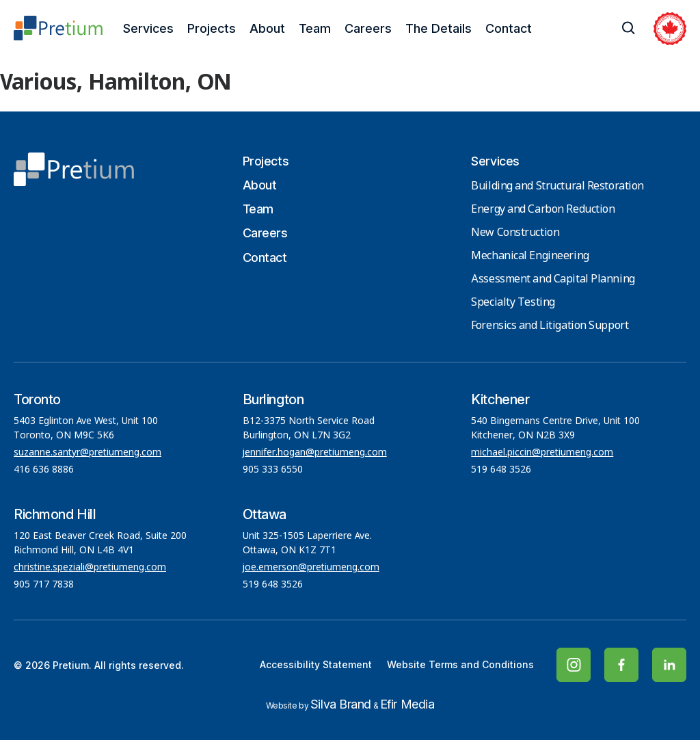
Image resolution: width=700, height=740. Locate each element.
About (267, 28)
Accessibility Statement (316, 664)
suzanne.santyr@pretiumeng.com (87, 453)
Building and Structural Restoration (557, 186)
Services (148, 28)
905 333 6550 (273, 470)
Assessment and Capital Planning (553, 279)
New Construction (515, 233)
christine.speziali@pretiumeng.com (90, 568)
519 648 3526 (502, 470)
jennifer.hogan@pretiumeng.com (315, 453)
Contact (509, 28)
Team (315, 28)
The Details (439, 28)
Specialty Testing (513, 303)
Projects (212, 28)
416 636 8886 (44, 470)
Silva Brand (341, 704)
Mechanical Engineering (530, 256)
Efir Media (407, 704)
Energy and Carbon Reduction (543, 210)
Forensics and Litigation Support (550, 326)
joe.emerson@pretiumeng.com (311, 568)
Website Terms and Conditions (460, 664)
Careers (368, 28)
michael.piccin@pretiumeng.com (542, 453)
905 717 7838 (44, 585)
